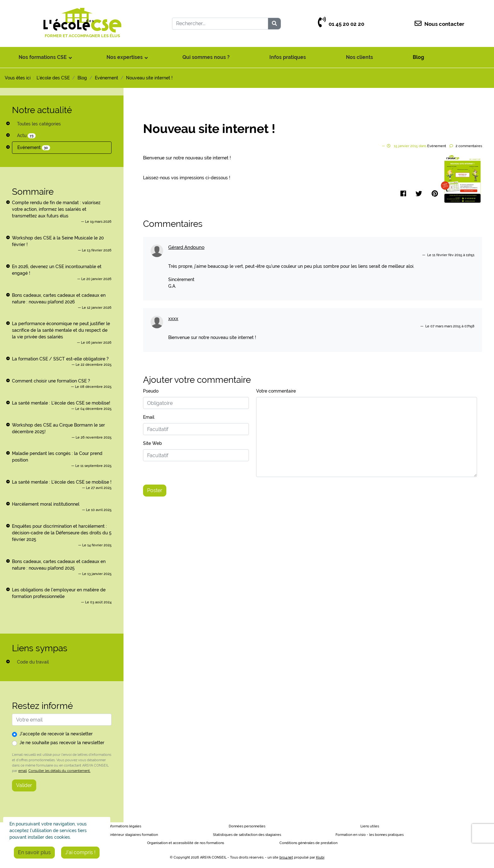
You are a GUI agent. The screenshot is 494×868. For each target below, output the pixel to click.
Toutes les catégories (39, 124)
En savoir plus (34, 852)
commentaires (469, 146)
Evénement (34, 148)
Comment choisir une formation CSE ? (51, 381)
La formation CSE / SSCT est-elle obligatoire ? (60, 359)
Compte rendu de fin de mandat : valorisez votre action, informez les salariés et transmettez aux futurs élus (56, 209)
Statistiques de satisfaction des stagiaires (247, 835)
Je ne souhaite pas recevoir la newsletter (62, 743)
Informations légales (124, 826)
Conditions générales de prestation (308, 843)
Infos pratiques (288, 57)
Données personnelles (247, 826)
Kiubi (320, 857)
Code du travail (33, 662)
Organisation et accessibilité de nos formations (186, 843)
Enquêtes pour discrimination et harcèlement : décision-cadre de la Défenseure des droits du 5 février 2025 (62, 533)
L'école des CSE (53, 78)
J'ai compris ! (80, 852)
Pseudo (151, 391)
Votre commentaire (276, 391)
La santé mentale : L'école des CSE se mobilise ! (62, 482)
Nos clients (359, 57)
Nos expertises (125, 57)
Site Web (152, 443)
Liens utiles (370, 826)
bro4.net (286, 857)
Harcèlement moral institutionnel (46, 504)
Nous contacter (439, 24)
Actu (26, 136)
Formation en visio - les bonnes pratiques (370, 835)
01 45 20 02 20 (341, 24)
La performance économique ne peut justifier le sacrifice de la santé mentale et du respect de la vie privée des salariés (61, 330)
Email (149, 417)
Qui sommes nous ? (206, 57)
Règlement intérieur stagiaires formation (124, 835)
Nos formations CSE (43, 57)
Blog (418, 57)
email (23, 771)
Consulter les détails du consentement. (59, 771)
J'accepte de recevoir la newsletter (56, 734)
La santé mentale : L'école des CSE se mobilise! (61, 403)
